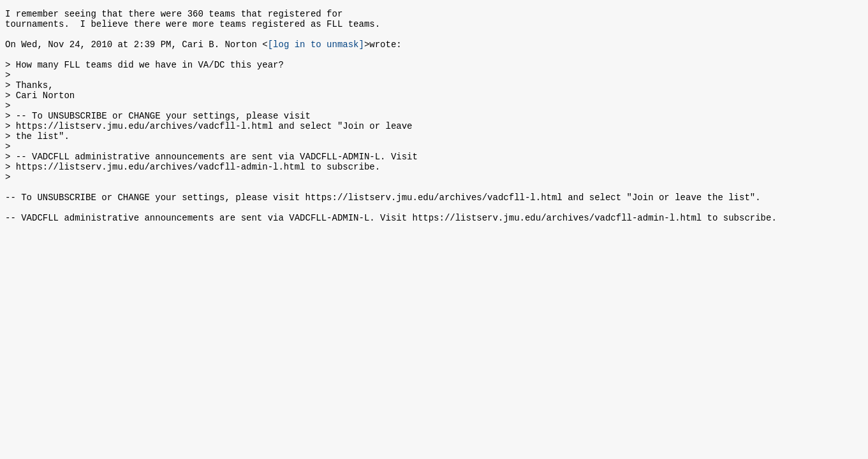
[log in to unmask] (316, 51)
